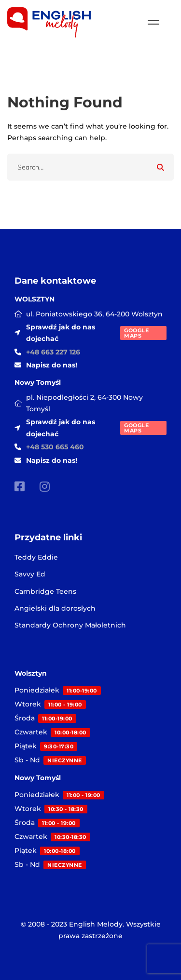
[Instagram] (45, 486)
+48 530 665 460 (55, 447)
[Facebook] (20, 486)
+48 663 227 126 (53, 352)
